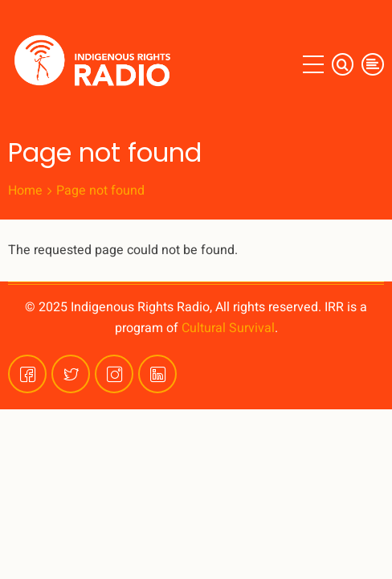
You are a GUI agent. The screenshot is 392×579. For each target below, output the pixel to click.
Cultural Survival (228, 328)
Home (25, 191)
